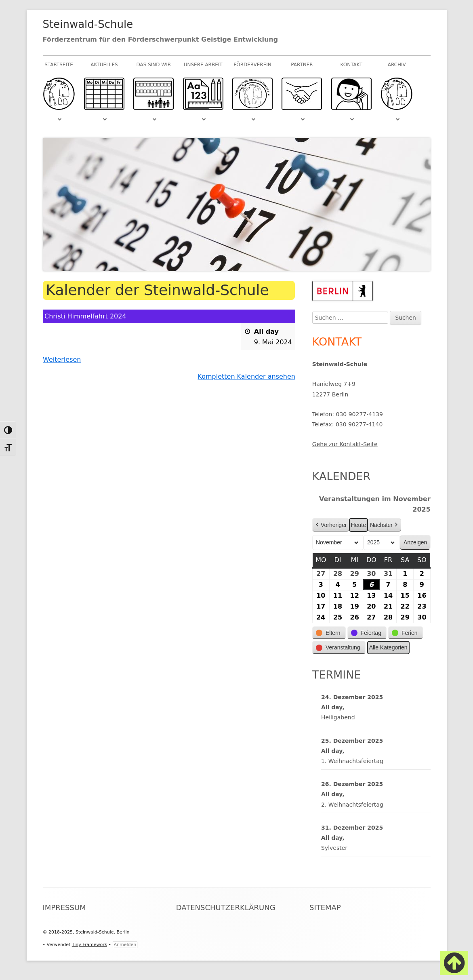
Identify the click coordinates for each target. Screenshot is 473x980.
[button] (329, 633)
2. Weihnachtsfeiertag (352, 804)
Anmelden (125, 945)
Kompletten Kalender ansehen (246, 376)
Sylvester (334, 848)
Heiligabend (338, 717)
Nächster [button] (385, 525)
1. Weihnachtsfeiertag (352, 761)
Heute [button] (358, 525)
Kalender (342, 476)
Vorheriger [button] (331, 525)
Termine (337, 675)
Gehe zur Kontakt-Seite (345, 444)
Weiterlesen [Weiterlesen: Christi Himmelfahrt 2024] (62, 359)
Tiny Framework (89, 945)
